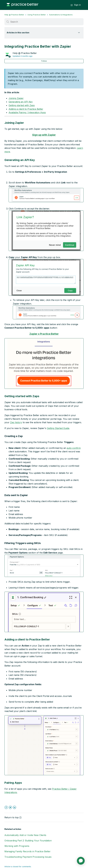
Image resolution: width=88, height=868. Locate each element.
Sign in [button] (77, 5)
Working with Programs (17, 846)
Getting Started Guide (58, 428)
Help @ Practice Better (14, 15)
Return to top (13, 817)
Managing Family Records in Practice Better (27, 851)
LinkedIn (15, 807)
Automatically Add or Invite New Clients (25, 835)
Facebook (6, 807)
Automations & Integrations (61, 15)
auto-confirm (74, 448)
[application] (81, 861)
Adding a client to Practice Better (26, 109)
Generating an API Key (21, 102)
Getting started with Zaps (22, 105)
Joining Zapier (16, 98)
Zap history (16, 422)
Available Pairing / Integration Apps (27, 112)
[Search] (44, 22)
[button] (46, 195)
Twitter (10, 807)
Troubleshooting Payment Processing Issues (28, 857)
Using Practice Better (37, 15)
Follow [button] (44, 61)
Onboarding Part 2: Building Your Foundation (28, 841)
